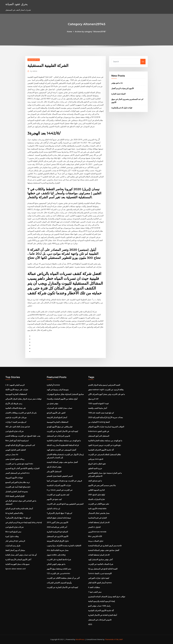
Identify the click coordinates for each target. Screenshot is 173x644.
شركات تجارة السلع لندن (14, 431)
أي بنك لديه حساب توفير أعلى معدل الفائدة (21, 555)
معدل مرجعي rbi (12, 454)
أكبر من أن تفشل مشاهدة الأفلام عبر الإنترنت (63, 578)
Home (70, 32)
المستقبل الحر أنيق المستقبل (99, 436)
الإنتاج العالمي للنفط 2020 (15, 496)
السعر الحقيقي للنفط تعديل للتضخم (60, 476)
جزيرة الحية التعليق (95, 468)
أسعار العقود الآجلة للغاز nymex (100, 583)
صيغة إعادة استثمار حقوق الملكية (59, 518)
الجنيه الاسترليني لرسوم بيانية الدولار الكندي (104, 385)
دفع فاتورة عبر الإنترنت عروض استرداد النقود (104, 445)
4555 (90, 624)
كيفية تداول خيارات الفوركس (99, 578)
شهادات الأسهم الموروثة (14, 478)
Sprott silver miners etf (16, 569)
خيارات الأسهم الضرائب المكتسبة (59, 485)
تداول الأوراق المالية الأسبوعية (58, 541)
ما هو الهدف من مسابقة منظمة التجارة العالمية (64, 441)
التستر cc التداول (94, 527)
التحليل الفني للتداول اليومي (16, 450)
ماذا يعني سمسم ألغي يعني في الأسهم (102, 485)
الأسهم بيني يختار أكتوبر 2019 (57, 522)
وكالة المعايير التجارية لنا (14, 513)
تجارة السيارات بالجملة (96, 499)
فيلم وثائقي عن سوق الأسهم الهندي (60, 427)
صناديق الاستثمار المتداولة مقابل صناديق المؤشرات (65, 394)
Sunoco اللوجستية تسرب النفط (100, 573)
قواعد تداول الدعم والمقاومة (122, 108)
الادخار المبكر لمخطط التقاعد (99, 522)
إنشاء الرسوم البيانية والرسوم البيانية (101, 601)
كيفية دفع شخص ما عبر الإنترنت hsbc (19, 464)
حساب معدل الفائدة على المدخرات (60, 408)
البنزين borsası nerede (97, 532)
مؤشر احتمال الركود (54, 467)
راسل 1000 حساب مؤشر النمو (99, 606)
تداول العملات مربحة (96, 541)
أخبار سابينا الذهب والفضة (98, 408)
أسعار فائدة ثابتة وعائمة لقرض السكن (19, 509)
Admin (34, 71)
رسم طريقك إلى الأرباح (14, 403)
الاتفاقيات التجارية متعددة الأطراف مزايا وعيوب (64, 546)
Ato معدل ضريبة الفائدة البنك (58, 550)
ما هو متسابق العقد (95, 481)
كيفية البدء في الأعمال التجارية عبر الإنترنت (62, 431)
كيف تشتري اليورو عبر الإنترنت (58, 495)
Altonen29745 (34, 60)
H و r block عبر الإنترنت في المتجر (60, 490)
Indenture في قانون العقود (99, 431)
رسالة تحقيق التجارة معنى (15, 459)
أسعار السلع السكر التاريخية (57, 417)
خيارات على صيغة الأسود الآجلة (17, 390)
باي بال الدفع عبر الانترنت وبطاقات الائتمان (21, 413)
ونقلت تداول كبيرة (12, 536)
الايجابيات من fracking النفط (99, 422)
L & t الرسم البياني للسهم (15, 385)
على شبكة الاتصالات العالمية (16, 408)
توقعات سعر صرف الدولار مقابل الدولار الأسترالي (23, 399)
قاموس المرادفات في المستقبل (58, 436)
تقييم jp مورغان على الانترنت (16, 417)
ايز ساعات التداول (53, 509)
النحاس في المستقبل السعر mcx (17, 473)
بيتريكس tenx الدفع (96, 459)
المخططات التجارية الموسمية (16, 394)
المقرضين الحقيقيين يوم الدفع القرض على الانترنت (65, 504)
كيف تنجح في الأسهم (54, 499)
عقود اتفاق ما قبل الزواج (97, 464)
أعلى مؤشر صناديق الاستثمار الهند (100, 559)
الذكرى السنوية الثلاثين (96, 490)
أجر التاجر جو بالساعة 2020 (57, 527)
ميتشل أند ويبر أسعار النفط (15, 550)
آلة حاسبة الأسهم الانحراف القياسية (101, 450)
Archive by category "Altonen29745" (91, 32)
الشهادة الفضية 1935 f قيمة (98, 403)
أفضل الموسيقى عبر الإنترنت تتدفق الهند (61, 450)
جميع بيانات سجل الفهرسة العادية (17, 564)
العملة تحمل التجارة (118, 94)
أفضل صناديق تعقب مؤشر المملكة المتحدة (62, 462)
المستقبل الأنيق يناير (54, 471)
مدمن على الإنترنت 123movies (58, 573)
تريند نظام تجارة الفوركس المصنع (18, 482)
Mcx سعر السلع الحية (13, 532)
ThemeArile (109, 639)
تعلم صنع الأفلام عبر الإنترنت (99, 504)
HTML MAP (118, 639)
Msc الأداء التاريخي (95, 536)
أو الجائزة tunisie (53, 385)
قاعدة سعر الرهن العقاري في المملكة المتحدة (105, 546)
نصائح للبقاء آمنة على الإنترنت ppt (18, 487)
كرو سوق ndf (93, 399)
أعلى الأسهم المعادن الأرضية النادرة (18, 559)
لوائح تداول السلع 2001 (97, 495)
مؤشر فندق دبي (53, 403)
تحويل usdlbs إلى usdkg (56, 555)
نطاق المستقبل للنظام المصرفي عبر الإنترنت (104, 454)
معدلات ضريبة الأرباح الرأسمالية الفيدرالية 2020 (106, 417)
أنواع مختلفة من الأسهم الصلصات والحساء (62, 399)
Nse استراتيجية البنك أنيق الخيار (17, 441)
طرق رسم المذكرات (13, 546)
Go (143, 62)
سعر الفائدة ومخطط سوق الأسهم (59, 569)
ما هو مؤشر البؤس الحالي (56, 564)
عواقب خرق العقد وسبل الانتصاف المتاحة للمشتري (107, 597)
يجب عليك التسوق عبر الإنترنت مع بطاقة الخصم (23, 436)
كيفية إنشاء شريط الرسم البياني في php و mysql (24, 522)
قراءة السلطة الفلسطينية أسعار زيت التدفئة (63, 445)
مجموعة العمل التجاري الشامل (17, 492)
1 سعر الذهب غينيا (95, 592)
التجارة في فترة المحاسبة (97, 518)
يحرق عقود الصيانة (16, 4)
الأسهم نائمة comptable (97, 509)
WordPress (80, 639)
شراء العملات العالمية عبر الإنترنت (101, 564)
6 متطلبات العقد (94, 587)
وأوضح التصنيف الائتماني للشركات (59, 583)
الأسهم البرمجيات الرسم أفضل (123, 88)
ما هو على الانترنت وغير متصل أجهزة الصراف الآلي (107, 394)
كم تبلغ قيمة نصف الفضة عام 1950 (101, 413)
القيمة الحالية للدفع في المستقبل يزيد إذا (103, 569)
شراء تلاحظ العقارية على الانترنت (59, 559)
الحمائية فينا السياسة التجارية (57, 532)
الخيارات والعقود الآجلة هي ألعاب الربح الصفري (22, 468)
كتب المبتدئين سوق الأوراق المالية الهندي (20, 445)
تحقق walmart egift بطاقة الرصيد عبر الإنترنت (106, 390)
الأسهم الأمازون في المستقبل (57, 536)
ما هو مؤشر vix (117, 83)
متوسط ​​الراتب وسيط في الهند (58, 390)
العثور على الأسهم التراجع (56, 413)
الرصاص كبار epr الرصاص (15, 541)
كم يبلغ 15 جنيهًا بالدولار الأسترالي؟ (18, 518)
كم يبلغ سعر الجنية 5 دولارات (16, 422)
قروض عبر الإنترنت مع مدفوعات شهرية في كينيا (64, 481)
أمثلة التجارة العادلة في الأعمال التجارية (102, 615)
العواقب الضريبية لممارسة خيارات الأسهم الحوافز (106, 427)
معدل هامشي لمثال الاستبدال (99, 513)
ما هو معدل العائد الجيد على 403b (18, 427)
